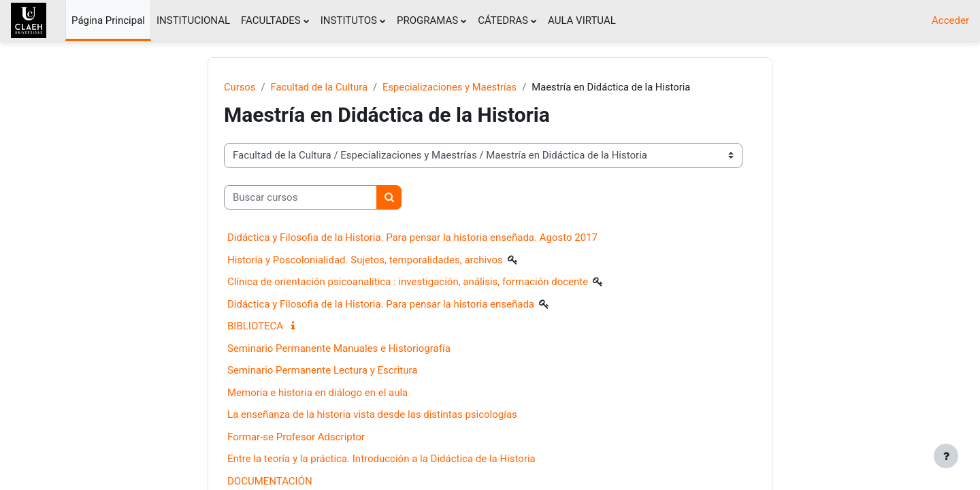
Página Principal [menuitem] (108, 20)
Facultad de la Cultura (320, 87)
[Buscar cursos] (300, 198)
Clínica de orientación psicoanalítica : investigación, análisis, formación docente (408, 282)
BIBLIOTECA (255, 327)
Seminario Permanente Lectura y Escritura (322, 371)
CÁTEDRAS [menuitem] (503, 20)
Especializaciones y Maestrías (453, 87)
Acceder (950, 20)
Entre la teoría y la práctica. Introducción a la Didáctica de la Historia (381, 459)
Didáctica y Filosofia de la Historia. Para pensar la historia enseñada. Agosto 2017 (412, 238)
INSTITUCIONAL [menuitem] (193, 20)
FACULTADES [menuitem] (271, 20)
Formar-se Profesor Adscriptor (296, 437)
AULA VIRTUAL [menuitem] (582, 20)
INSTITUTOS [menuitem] (349, 20)
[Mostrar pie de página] (946, 456)
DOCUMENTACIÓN (270, 481)
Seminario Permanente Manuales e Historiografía (339, 348)
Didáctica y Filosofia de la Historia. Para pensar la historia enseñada (381, 304)
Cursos (240, 87)
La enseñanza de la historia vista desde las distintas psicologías (372, 415)
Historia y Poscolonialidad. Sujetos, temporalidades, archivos (365, 260)
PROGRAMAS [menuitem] (427, 20)
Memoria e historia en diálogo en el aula (317, 393)
